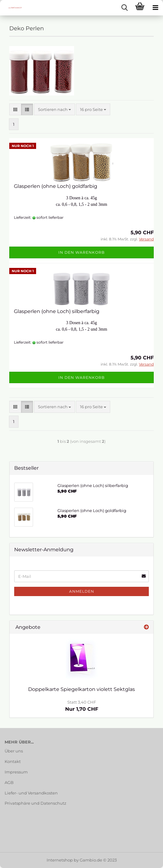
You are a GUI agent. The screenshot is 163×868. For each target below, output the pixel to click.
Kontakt (13, 761)
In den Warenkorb (81, 252)
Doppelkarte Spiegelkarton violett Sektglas (81, 689)
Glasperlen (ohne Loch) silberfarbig (57, 311)
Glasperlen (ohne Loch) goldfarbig (56, 186)
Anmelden (82, 591)
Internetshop (60, 860)
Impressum (16, 772)
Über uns (14, 751)
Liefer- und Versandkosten (31, 793)
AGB (9, 782)
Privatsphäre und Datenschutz (36, 803)
